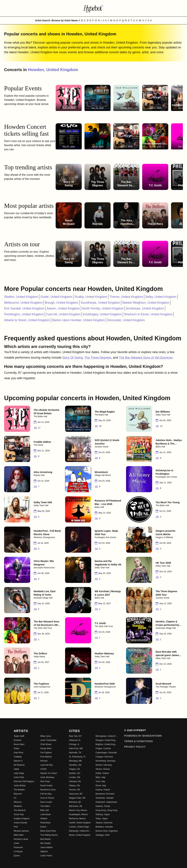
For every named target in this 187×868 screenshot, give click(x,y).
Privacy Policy (135, 747)
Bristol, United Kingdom (80, 835)
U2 (15, 798)
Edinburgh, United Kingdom (80, 831)
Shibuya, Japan (103, 814)
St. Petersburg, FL (77, 757)
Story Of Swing (72, 358)
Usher (16, 843)
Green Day (19, 814)
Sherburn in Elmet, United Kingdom (148, 314)
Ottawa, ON (74, 786)
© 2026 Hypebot (135, 730)
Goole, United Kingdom (56, 297)
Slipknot (44, 852)
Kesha (43, 827)
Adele (16, 769)
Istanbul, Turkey (103, 806)
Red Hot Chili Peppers (24, 781)
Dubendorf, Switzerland (106, 802)
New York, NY (75, 736)
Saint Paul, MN (76, 748)
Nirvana (44, 761)
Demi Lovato (46, 802)
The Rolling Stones (49, 835)
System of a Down (49, 773)
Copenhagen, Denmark (106, 753)
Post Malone (46, 757)
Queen (17, 856)
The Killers (45, 806)
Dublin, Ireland (102, 773)
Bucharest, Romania (105, 794)
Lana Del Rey (47, 765)
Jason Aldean (47, 847)
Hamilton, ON (75, 765)
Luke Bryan (46, 814)
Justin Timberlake (48, 740)
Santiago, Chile (102, 835)
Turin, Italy (100, 781)
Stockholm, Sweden (105, 798)
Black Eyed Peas (48, 831)
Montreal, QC (75, 802)
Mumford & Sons (48, 790)
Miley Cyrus (46, 736)
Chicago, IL (74, 744)
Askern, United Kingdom (63, 308)
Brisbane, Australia (104, 827)
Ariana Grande (20, 823)
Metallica (18, 806)
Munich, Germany (104, 765)
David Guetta (46, 786)
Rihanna (18, 802)
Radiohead (45, 823)
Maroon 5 (18, 761)
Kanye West (46, 748)
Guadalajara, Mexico (78, 814)
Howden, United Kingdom (53, 70)
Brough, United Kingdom (61, 303)
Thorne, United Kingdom (126, 297)
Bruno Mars (19, 744)
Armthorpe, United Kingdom (145, 308)
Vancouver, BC (76, 794)
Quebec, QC (75, 773)
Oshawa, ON (75, 781)
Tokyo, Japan (102, 819)
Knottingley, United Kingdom (102, 314)
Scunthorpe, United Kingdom (100, 303)
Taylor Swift (19, 736)
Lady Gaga (19, 773)
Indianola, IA (75, 740)
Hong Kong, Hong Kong (106, 810)
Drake (16, 748)
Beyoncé (18, 794)
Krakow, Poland (103, 790)
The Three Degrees (98, 358)
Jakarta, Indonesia (104, 823)
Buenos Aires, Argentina (106, 831)
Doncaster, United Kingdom (126, 320)
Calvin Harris (46, 856)
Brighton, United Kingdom (107, 744)
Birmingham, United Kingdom (107, 736)
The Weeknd (20, 810)
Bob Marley (46, 839)
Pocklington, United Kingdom (24, 314)
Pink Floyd (45, 781)
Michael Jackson (21, 831)
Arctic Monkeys (47, 777)
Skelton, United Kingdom (21, 297)
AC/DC (44, 769)
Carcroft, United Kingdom (63, 314)
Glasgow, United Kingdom (107, 740)
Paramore (18, 847)
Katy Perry (19, 753)
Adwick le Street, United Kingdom (27, 320)
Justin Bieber (20, 786)
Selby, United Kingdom (161, 297)
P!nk (16, 827)
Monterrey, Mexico (77, 819)
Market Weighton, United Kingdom (146, 303)
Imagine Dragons (22, 819)
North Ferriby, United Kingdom (103, 308)
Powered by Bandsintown (143, 736)
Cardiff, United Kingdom (80, 823)
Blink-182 (45, 810)
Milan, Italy (100, 777)
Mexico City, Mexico (78, 810)
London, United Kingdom (80, 827)
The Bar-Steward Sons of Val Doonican (146, 358)
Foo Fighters (46, 753)
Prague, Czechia (103, 748)
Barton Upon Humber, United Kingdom (79, 320)
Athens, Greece (103, 769)
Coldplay (18, 757)
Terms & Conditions (138, 741)
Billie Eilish (19, 835)
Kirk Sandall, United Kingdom (24, 308)
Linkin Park (19, 777)
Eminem (18, 740)
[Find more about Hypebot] (94, 8)
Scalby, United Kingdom (91, 297)
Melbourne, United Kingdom (23, 303)
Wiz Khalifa (46, 843)
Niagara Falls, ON (77, 798)
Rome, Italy (101, 786)
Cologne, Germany (104, 757)
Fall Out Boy (46, 794)
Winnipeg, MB (75, 761)
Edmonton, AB (76, 806)
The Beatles (19, 790)
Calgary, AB (74, 769)
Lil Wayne (18, 852)
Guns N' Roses (47, 798)
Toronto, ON (75, 790)
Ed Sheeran (19, 765)
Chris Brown (46, 744)
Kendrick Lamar (21, 839)
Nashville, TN (75, 753)
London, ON (75, 777)
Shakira (44, 819)
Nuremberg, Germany (105, 761)
